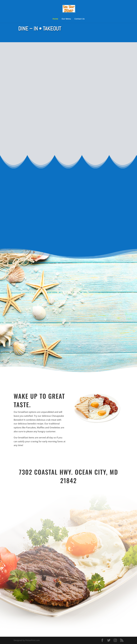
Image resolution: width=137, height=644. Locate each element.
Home (55, 19)
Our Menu (66, 19)
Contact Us (80, 19)
